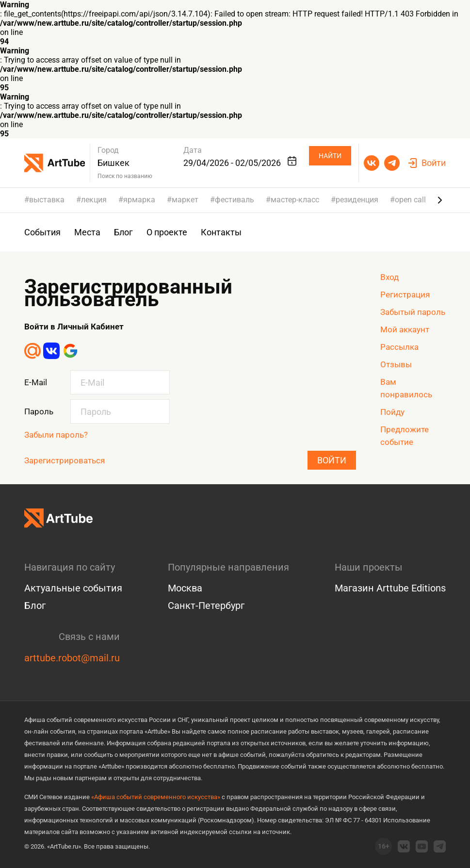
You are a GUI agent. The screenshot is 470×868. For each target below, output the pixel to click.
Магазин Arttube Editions (390, 588)
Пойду (392, 412)
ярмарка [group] (139, 200)
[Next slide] (440, 200)
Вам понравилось (406, 388)
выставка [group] (47, 200)
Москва (185, 588)
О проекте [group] (167, 232)
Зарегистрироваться (65, 460)
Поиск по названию (125, 176)
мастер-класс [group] (295, 200)
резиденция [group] (357, 200)
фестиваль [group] (235, 200)
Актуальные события (73, 588)
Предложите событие (405, 436)
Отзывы (396, 364)
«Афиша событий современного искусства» (156, 797)
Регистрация (405, 295)
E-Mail (36, 382)
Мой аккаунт (405, 329)
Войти (332, 460)
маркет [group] (185, 200)
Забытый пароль (413, 312)
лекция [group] (94, 200)
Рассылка (399, 347)
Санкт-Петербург (206, 606)
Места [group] (87, 232)
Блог (35, 606)
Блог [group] (123, 232)
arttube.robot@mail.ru (72, 658)
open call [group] (410, 200)
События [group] (42, 232)
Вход (389, 277)
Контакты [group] (221, 232)
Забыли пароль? (56, 435)
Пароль (39, 411)
